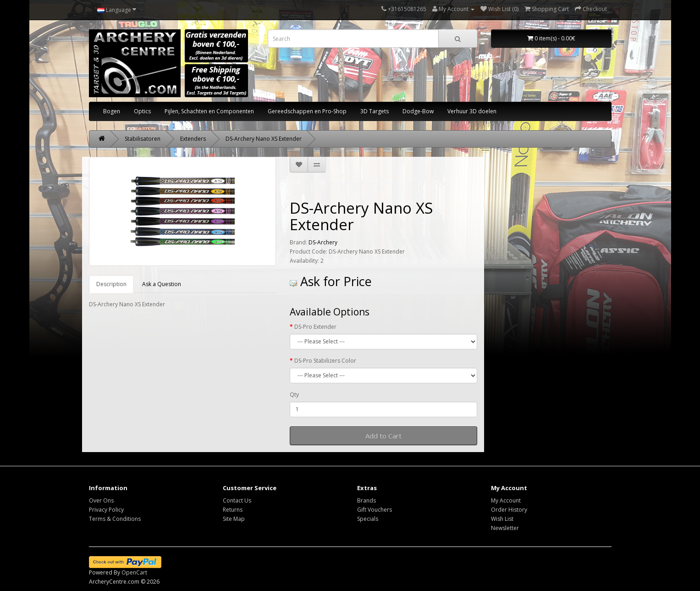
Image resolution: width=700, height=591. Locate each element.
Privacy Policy (106, 510)
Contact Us (237, 500)
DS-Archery (323, 242)
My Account (506, 500)
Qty (294, 395)
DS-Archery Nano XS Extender (264, 139)
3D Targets (375, 111)
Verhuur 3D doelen (472, 111)
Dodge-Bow (418, 111)
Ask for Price (331, 281)
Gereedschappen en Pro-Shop (307, 111)
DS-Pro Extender (315, 327)
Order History (509, 510)
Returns (233, 510)
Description (111, 284)
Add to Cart (383, 436)
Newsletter (505, 528)
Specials (368, 519)
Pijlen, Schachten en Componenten (209, 111)
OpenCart (134, 572)
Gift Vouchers (375, 510)
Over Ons (101, 500)
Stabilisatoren (143, 139)
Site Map (234, 519)
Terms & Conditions (115, 519)
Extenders (193, 139)
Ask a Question (162, 284)
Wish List (502, 519)
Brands (367, 500)
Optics (142, 111)
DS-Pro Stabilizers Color (325, 361)
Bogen (112, 111)
